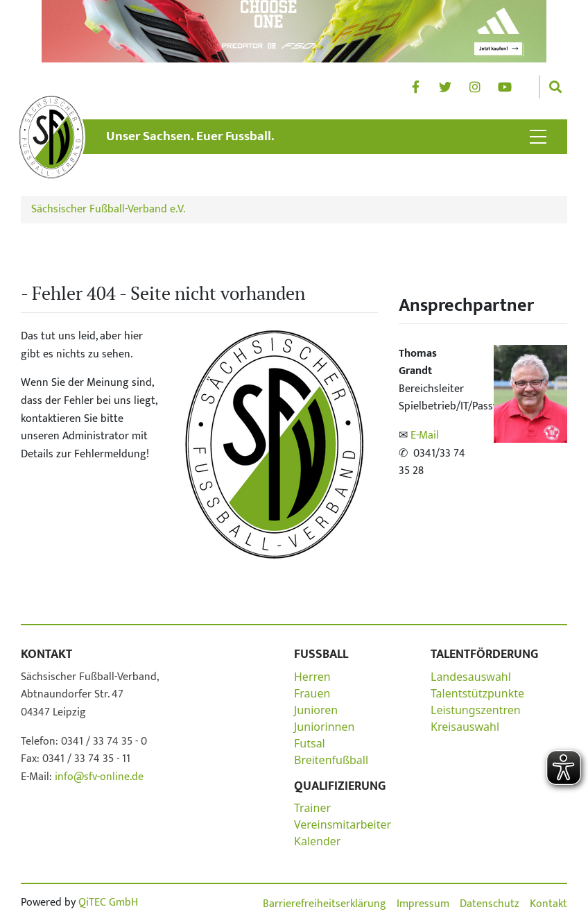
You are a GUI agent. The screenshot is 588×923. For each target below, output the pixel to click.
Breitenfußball (331, 760)
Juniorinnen (324, 727)
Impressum (423, 904)
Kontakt (46, 654)
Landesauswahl (471, 677)
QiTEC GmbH (108, 903)
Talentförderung (484, 654)
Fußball (321, 654)
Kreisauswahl (465, 727)
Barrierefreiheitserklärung (325, 904)
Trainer (312, 808)
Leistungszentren (476, 710)
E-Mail (425, 435)
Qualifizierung (340, 786)
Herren (312, 677)
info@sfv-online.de (98, 777)
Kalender (317, 841)
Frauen (312, 693)
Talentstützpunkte (477, 693)
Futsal (310, 743)
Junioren (316, 710)
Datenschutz (490, 904)
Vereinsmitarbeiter (343, 824)
